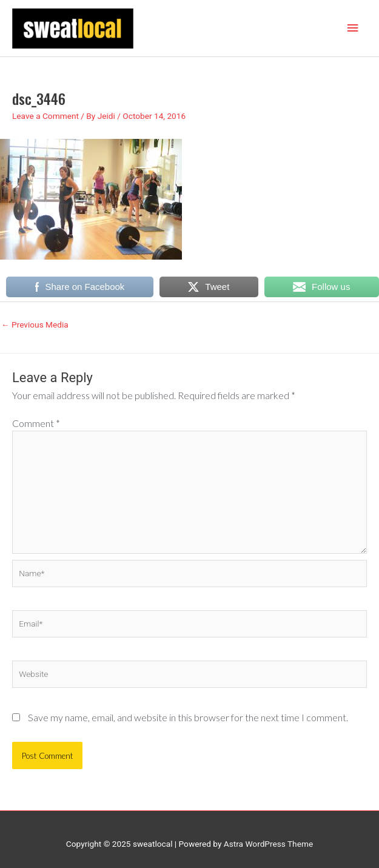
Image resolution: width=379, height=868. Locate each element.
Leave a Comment (45, 116)
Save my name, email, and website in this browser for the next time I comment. (188, 717)
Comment (36, 423)
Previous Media (35, 325)
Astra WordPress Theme (268, 844)
